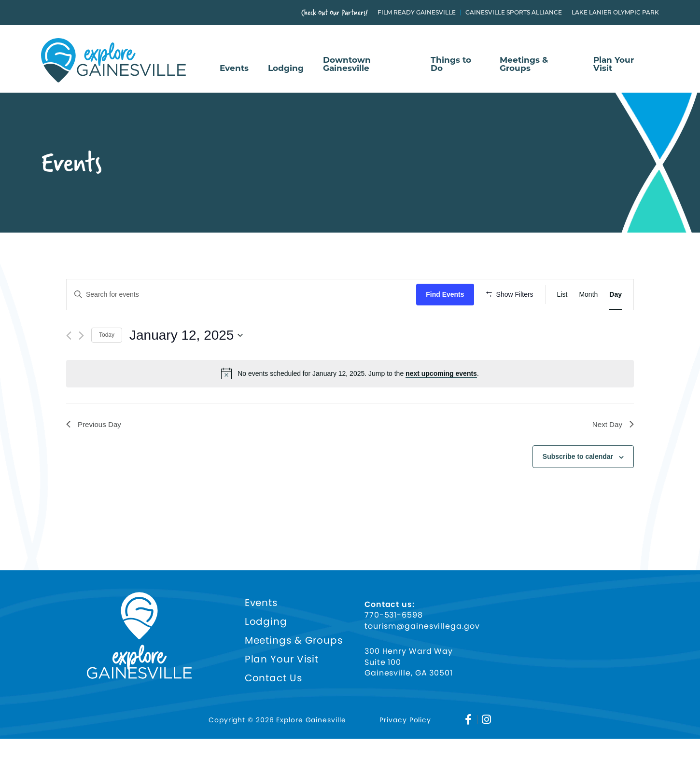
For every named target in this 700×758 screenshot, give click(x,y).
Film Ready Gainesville (417, 13)
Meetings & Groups (524, 64)
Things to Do (451, 64)
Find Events (448, 294)
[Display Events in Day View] (616, 295)
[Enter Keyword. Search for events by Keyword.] (243, 295)
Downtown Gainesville (347, 64)
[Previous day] (69, 364)
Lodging (286, 69)
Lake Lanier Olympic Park (615, 13)
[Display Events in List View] (562, 295)
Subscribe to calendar (578, 486)
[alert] (350, 402)
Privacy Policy (405, 739)
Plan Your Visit (614, 64)
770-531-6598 (394, 635)
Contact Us (273, 698)
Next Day (612, 453)
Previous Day (95, 453)
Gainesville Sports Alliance (514, 13)
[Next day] (81, 364)
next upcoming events (441, 402)
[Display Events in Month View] (588, 295)
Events (234, 69)
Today (107, 363)
